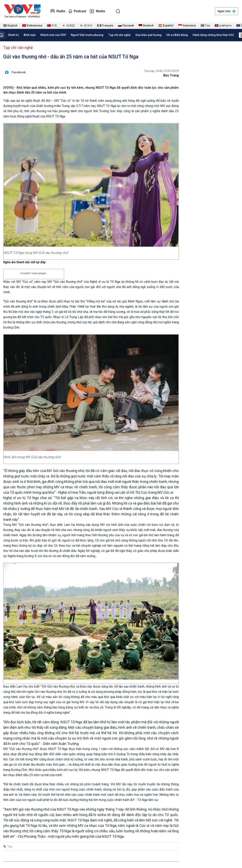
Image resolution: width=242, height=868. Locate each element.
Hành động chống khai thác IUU (213, 35)
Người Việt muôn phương (87, 35)
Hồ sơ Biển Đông (177, 35)
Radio (58, 11)
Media (97, 11)
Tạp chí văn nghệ (119, 35)
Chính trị (13, 35)
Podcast (77, 11)
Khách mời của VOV (53, 35)
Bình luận (30, 35)
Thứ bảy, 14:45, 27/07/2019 (161, 71)
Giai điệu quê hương (148, 35)
